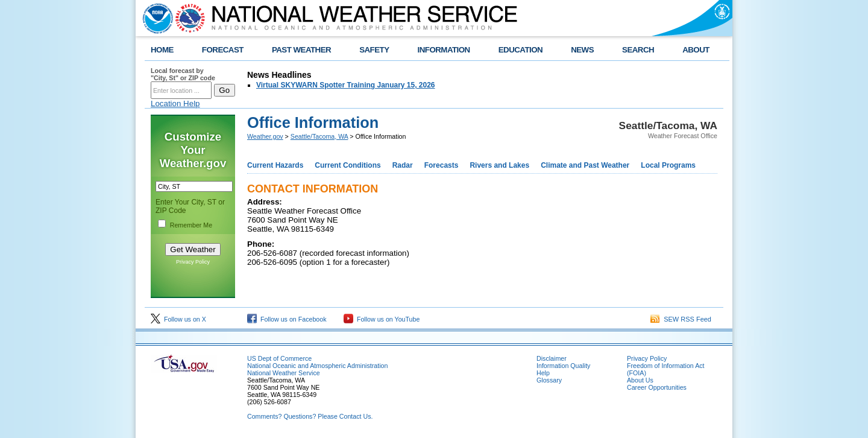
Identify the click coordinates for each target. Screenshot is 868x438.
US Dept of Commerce (279, 358)
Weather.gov (265, 136)
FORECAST (223, 50)
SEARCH (638, 50)
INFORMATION (444, 50)
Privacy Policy (193, 262)
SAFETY (374, 50)
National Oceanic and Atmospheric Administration (317, 366)
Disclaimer (552, 358)
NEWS (582, 50)
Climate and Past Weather (585, 165)
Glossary (549, 380)
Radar (403, 165)
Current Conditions (348, 165)
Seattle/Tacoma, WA (319, 136)
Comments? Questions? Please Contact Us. (310, 416)
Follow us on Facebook (287, 319)
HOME (162, 50)
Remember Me (191, 225)
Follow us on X (178, 319)
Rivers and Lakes (499, 165)
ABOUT (696, 50)
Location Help (175, 103)
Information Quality (563, 366)
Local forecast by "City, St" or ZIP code (183, 74)
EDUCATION (520, 50)
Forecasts (442, 165)
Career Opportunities (657, 387)
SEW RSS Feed (681, 319)
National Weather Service (284, 373)
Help (543, 373)
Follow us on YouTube (382, 319)
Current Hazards (275, 165)
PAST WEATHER (301, 50)
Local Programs (668, 165)
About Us (640, 380)
